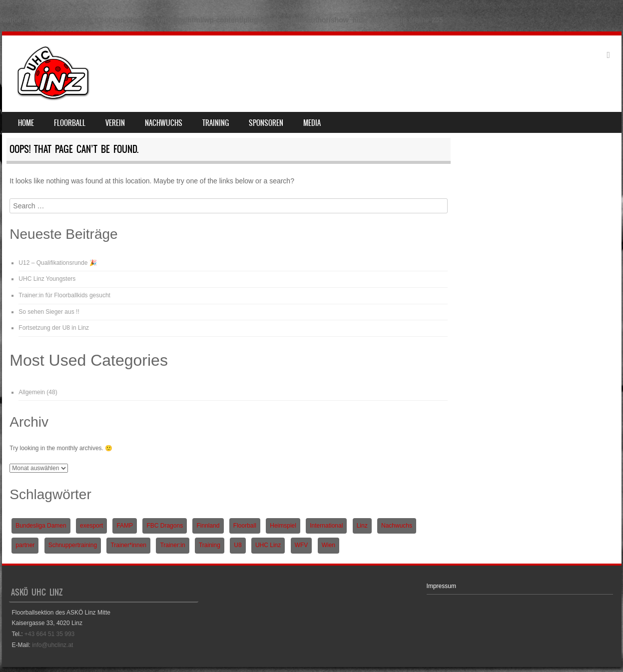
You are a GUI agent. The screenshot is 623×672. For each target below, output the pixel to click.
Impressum (441, 586)
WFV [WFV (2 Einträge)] (302, 545)
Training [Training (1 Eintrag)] (210, 545)
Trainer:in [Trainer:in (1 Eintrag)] (172, 545)
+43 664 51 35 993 (49, 634)
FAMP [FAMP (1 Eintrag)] (125, 526)
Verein (115, 123)
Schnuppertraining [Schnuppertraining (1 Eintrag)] (73, 545)
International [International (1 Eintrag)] (326, 526)
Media (312, 123)
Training (216, 123)
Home (26, 123)
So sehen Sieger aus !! (49, 312)
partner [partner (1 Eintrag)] (25, 545)
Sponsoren (266, 123)
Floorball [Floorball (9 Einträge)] (245, 526)
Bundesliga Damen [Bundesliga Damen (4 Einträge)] (41, 526)
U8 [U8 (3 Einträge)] (238, 545)
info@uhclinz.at (52, 645)
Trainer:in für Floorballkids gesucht (64, 295)
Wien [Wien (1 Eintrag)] (328, 545)
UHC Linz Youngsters (47, 279)
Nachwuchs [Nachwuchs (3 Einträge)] (397, 526)
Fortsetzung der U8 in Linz (54, 328)
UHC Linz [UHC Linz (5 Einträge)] (268, 545)
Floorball (70, 123)
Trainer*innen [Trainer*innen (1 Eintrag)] (128, 545)
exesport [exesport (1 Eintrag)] (91, 526)
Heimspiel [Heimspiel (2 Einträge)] (283, 526)
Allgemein (32, 392)
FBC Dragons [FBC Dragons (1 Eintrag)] (165, 526)
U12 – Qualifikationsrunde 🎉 (57, 263)
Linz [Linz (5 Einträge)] (362, 526)
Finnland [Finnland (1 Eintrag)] (208, 526)
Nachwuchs (164, 123)
